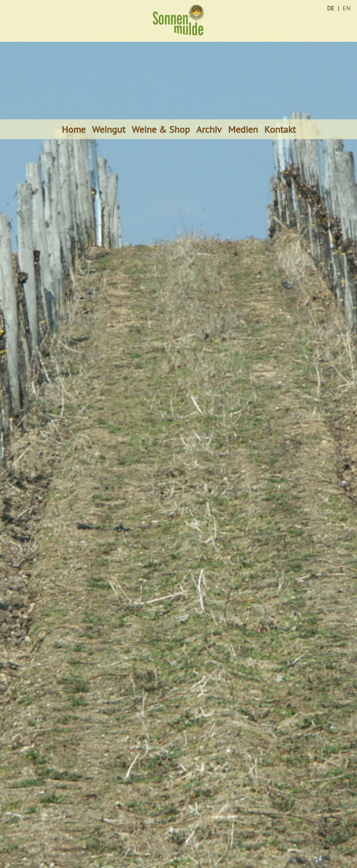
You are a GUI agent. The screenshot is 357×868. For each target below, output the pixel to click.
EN (347, 8)
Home (74, 129)
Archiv (209, 129)
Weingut (109, 129)
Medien (243, 129)
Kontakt (280, 129)
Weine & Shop (161, 129)
